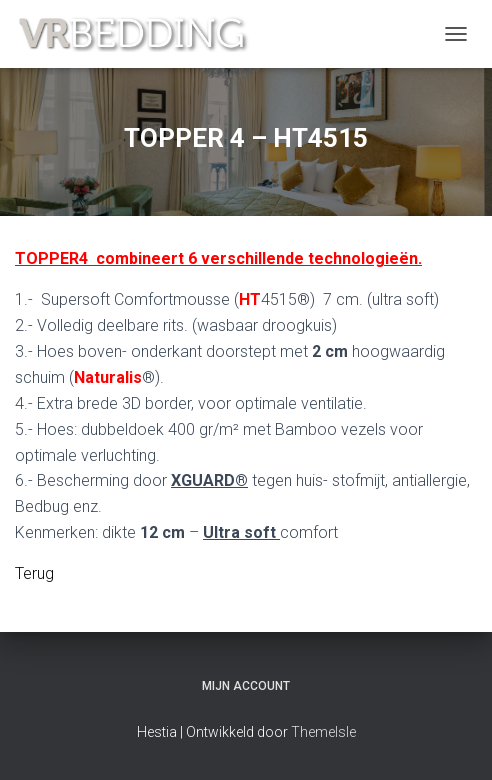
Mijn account (246, 686)
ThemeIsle (323, 732)
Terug (34, 573)
